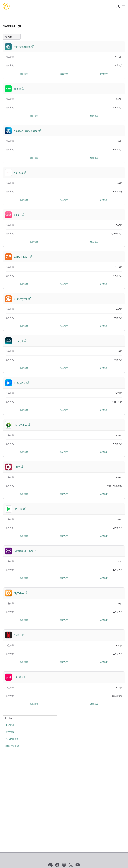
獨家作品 (64, 74)
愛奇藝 (19, 89)
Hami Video (22, 425)
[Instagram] (64, 865)
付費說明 (104, 74)
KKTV (19, 467)
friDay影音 (21, 383)
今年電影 (10, 732)
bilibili (19, 215)
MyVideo (21, 593)
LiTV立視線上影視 (25, 551)
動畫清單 (24, 74)
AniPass (20, 173)
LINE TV (20, 509)
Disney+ (20, 341)
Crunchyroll (22, 299)
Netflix (19, 635)
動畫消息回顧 (12, 746)
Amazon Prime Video (27, 131)
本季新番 (10, 725)
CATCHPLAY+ (23, 257)
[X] (71, 865)
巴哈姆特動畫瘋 (24, 47)
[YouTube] (78, 865)
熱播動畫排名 (12, 739)
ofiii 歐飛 (20, 677)
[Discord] (50, 865)
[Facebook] (57, 865)
